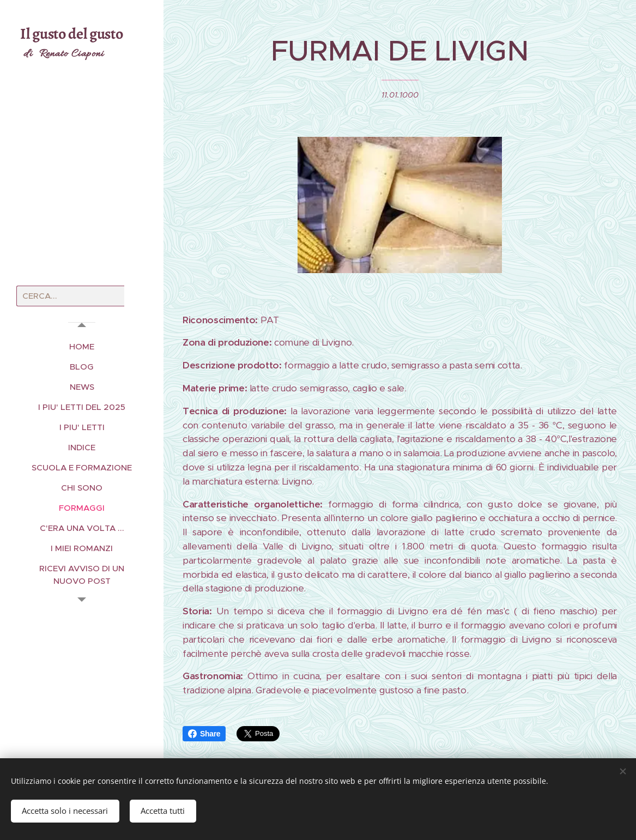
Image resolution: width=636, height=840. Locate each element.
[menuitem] (82, 346)
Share (204, 734)
